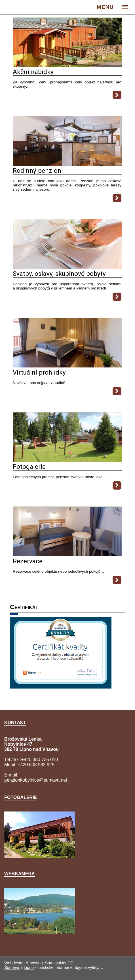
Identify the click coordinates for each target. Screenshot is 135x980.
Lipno (29, 967)
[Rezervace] (67, 555)
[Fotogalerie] (67, 460)
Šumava (12, 967)
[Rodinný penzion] (67, 164)
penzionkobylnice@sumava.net (36, 780)
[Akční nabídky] (67, 65)
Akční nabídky (33, 72)
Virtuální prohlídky (39, 372)
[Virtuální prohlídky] (67, 366)
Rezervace (28, 561)
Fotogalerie (29, 467)
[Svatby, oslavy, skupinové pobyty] (67, 267)
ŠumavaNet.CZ (59, 963)
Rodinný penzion (37, 170)
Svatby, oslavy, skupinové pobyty (59, 274)
